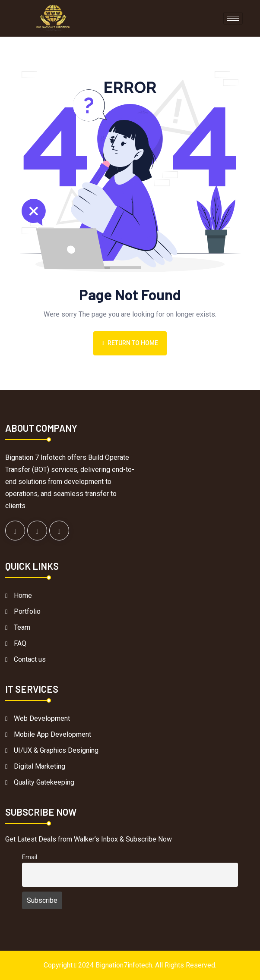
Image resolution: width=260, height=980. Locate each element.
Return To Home (130, 343)
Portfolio (27, 611)
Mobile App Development (52, 734)
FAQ (20, 643)
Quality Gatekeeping (44, 782)
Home (23, 595)
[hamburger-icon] (233, 18)
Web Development (42, 718)
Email (30, 857)
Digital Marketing (40, 766)
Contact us (30, 659)
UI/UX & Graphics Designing (56, 750)
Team (22, 627)
